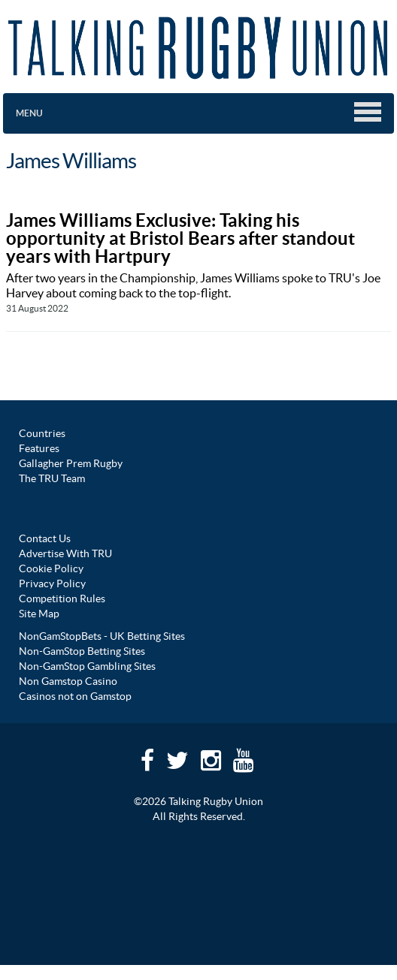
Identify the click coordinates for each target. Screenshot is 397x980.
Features (39, 448)
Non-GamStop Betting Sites (82, 651)
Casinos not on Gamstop (75, 696)
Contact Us (45, 538)
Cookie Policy (51, 568)
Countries (42, 433)
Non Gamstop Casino (68, 681)
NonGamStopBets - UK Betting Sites (102, 636)
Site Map (39, 614)
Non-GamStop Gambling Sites (87, 666)
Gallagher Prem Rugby (71, 463)
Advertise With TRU (65, 553)
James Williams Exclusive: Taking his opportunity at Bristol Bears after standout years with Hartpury (180, 238)
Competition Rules (62, 599)
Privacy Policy (52, 583)
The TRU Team (52, 478)
